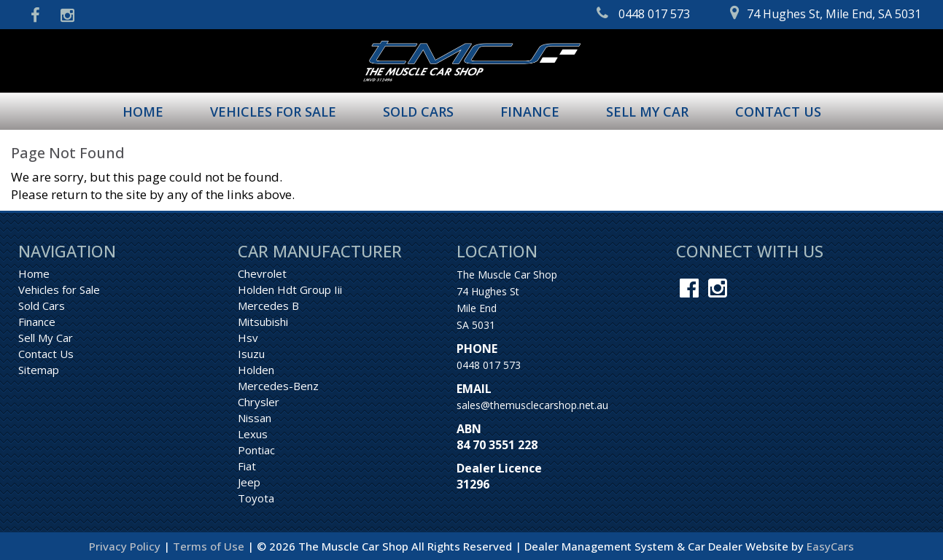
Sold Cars (418, 112)
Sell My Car (647, 112)
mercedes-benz (278, 386)
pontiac (256, 450)
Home (143, 112)
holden (256, 370)
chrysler (259, 402)
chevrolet (262, 273)
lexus (253, 434)
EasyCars (830, 546)
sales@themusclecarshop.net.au (532, 405)
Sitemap (39, 370)
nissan (255, 418)
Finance (530, 112)
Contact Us (778, 112)
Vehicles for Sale (273, 112)
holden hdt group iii (290, 289)
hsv (248, 338)
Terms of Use (210, 546)
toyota (256, 498)
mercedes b (268, 306)
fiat (247, 466)
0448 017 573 (489, 365)
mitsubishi (263, 322)
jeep (249, 482)
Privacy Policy (126, 546)
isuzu (251, 354)
